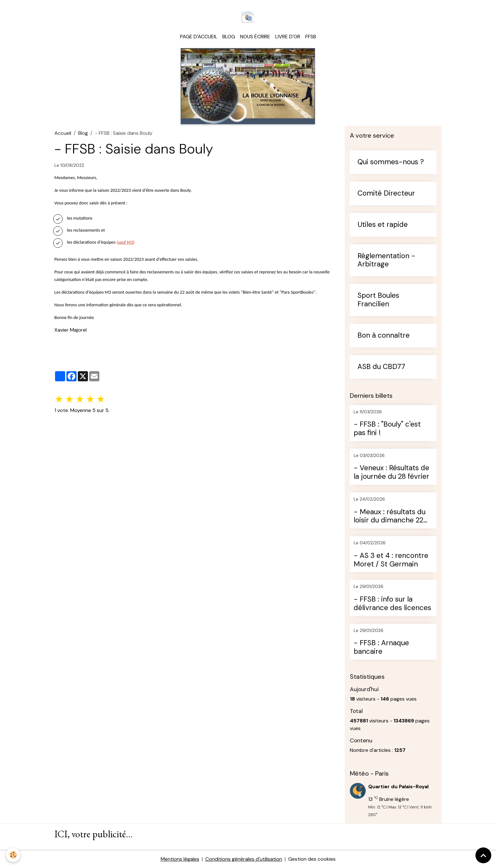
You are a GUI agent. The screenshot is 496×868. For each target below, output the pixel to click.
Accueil (63, 133)
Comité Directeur (386, 194)
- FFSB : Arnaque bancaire (381, 647)
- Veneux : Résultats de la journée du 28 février (391, 472)
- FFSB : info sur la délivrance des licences (392, 604)
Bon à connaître (384, 336)
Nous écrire (255, 37)
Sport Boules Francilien (378, 300)
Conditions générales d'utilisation (244, 859)
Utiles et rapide (383, 225)
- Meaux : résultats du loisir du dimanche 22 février (390, 516)
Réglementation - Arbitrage (386, 260)
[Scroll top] (483, 855)
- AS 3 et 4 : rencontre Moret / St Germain (391, 560)
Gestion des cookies (312, 859)
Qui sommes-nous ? (391, 162)
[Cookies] (13, 855)
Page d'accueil (199, 37)
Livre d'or (288, 37)
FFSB (311, 37)
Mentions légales (180, 859)
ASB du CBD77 (381, 367)
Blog (229, 37)
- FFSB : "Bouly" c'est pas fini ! (387, 429)
